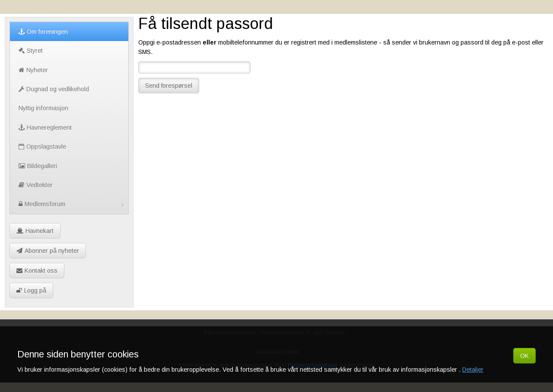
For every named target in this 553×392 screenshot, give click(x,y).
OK (524, 356)
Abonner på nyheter (48, 251)
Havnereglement (45, 127)
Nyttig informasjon (43, 108)
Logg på (31, 290)
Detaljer (473, 370)
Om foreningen (43, 32)
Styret (31, 51)
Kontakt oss (37, 271)
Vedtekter (36, 185)
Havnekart (35, 231)
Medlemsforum (73, 204)
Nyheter (33, 70)
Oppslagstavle (42, 147)
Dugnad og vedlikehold (54, 89)
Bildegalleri (38, 166)
